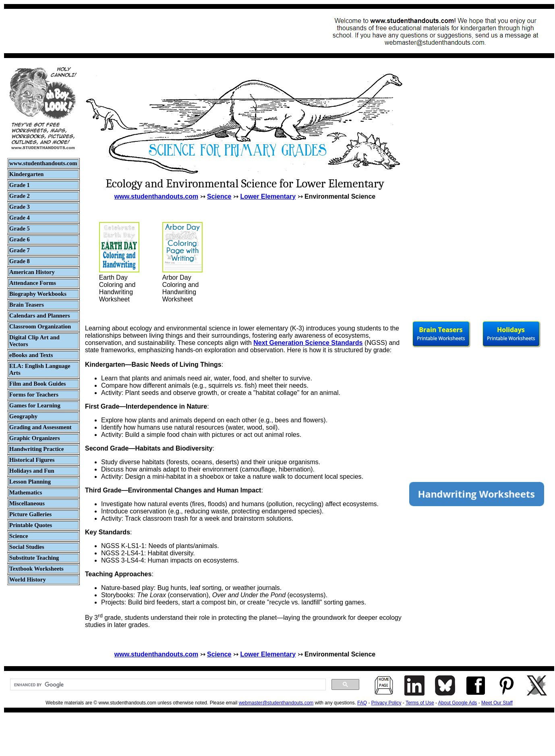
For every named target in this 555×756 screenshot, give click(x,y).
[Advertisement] (155, 31)
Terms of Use (420, 703)
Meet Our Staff (497, 703)
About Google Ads (458, 703)
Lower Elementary (268, 196)
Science (219, 196)
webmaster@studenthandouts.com (276, 703)
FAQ (362, 703)
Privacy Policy (386, 703)
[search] (167, 685)
